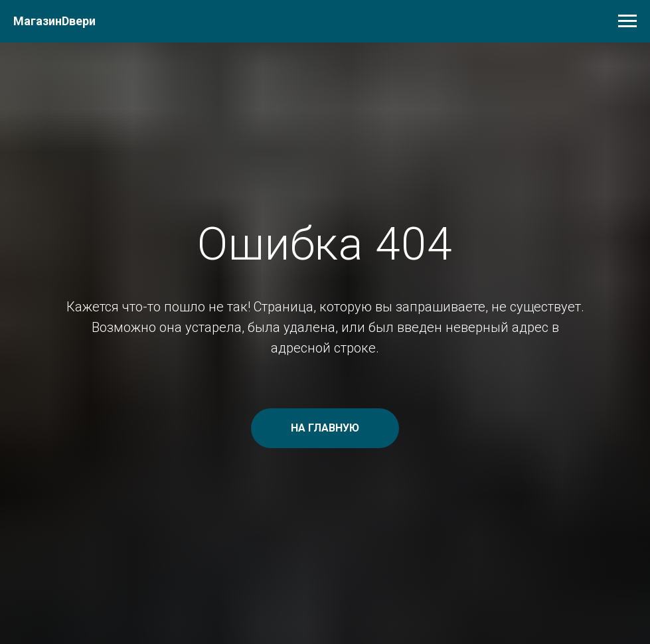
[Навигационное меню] (627, 21)
